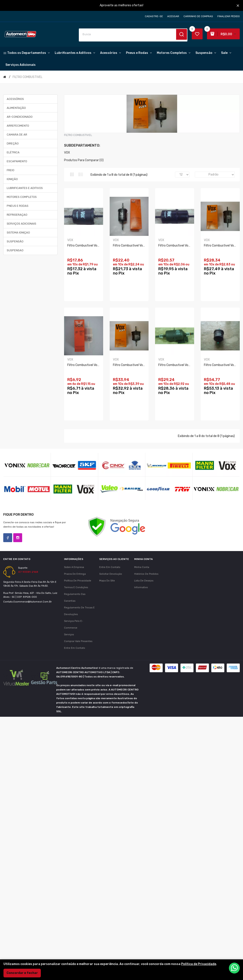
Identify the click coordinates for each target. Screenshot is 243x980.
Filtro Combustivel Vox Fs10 (132, 485)
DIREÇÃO (13, 143)
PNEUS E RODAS (18, 206)
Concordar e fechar (22, 973)
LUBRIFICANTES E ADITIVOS (25, 188)
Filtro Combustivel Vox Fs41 (87, 485)
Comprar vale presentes (78, 761)
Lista (81, 174)
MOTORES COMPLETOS (22, 197)
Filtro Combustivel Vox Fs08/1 (134, 246)
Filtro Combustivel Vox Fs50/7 (89, 246)
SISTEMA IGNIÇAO (18, 233)
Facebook (8, 657)
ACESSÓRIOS (15, 99)
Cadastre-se (154, 16)
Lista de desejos (144, 700)
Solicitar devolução (111, 693)
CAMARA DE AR (17, 135)
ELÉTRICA (13, 152)
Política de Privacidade (78, 700)
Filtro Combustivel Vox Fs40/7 (180, 246)
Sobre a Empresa (74, 687)
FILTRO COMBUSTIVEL (27, 77)
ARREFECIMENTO (18, 126)
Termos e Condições (76, 707)
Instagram (18, 657)
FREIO (11, 170)
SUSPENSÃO (15, 241)
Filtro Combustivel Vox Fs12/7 (88, 365)
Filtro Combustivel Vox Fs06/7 (180, 365)
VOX (67, 153)
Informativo (141, 707)
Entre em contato (75, 767)
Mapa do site (107, 700)
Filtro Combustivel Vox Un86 (133, 365)
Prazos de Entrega (75, 693)
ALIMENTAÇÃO (16, 108)
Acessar (173, 16)
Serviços (69, 754)
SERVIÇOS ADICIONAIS (21, 224)
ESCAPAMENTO (17, 161)
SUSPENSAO (15, 250)
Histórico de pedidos (146, 693)
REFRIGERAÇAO (17, 215)
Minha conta (142, 687)
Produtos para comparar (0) (84, 160)
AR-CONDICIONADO (20, 117)
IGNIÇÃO (12, 179)
